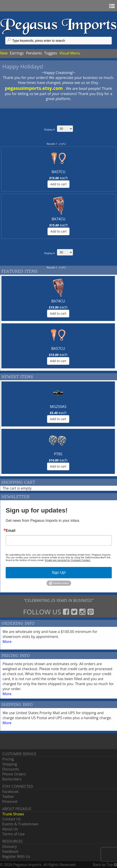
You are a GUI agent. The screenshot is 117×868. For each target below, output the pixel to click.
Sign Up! (59, 573)
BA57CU (58, 172)
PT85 (58, 454)
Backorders (12, 779)
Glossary (10, 846)
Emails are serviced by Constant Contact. (68, 560)
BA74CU (58, 219)
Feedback (10, 851)
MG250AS (58, 407)
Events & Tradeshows (20, 824)
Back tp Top (105, 865)
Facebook (10, 792)
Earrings (17, 53)
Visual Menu (70, 53)
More (7, 642)
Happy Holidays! (23, 66)
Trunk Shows (13, 814)
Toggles (51, 53)
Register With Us (16, 856)
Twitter (8, 797)
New (4, 53)
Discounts (11, 769)
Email (11, 531)
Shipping (10, 764)
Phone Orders (14, 774)
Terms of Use (13, 834)
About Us (10, 829)
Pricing (8, 759)
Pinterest (10, 802)
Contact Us (11, 819)
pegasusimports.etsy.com (35, 88)
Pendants (34, 53)
